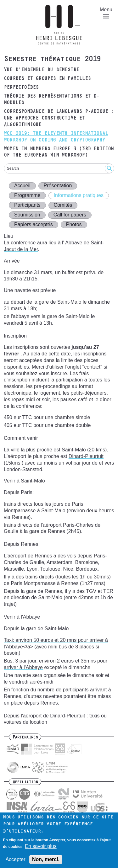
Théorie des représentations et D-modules (52, 100)
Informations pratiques (79, 195)
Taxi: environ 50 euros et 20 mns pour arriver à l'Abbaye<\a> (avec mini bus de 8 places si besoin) (56, 647)
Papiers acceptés (34, 224)
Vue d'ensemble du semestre (41, 70)
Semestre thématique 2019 (52, 60)
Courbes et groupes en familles (47, 79)
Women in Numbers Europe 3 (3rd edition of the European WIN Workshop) (59, 153)
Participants (27, 205)
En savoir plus (41, 849)
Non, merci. (46, 862)
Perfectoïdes (21, 88)
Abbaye (74, 243)
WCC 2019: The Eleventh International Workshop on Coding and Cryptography (56, 137)
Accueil (22, 186)
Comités (63, 205)
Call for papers (70, 215)
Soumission (27, 215)
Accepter (15, 862)
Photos (74, 224)
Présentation (58, 186)
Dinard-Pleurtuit (86, 456)
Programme (27, 195)
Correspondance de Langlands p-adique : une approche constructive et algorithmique (59, 119)
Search (13, 168)
